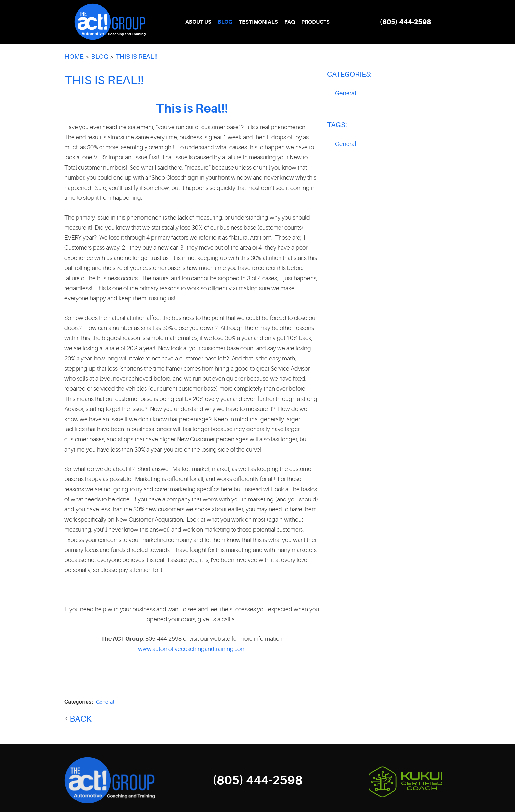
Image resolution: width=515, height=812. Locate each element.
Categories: (349, 74)
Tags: (337, 125)
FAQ (290, 22)
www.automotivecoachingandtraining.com (192, 649)
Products (316, 22)
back (81, 719)
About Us (198, 22)
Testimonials (258, 22)
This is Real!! (137, 57)
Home (74, 57)
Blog (225, 22)
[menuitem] (198, 22)
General (105, 702)
